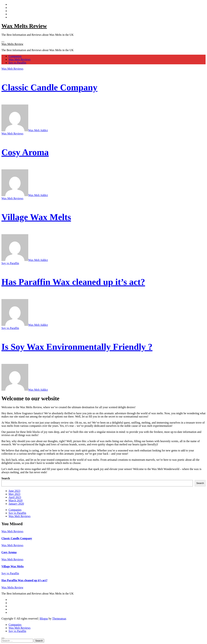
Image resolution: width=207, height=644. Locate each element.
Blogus (44, 619)
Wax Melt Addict (25, 130)
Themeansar (59, 619)
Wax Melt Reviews (20, 59)
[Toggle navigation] (3, 42)
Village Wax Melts (36, 217)
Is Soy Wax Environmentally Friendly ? (77, 347)
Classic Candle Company (49, 87)
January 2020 (16, 504)
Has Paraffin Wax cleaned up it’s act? (73, 282)
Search (6, 478)
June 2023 (14, 491)
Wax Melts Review (24, 26)
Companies (15, 56)
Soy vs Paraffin (17, 63)
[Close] (3, 638)
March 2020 (16, 500)
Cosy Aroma (25, 152)
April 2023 (15, 497)
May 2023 (14, 494)
